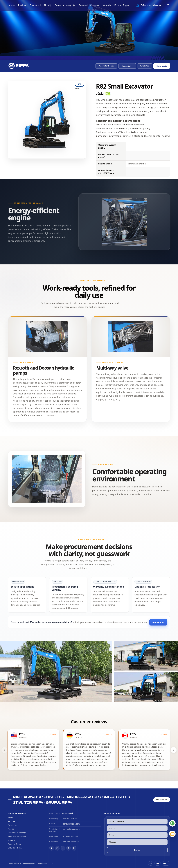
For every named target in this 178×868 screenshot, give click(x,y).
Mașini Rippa (37, 863)
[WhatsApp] (172, 823)
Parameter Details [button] (106, 66)
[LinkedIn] (74, 848)
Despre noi (35, 5)
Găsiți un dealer (151, 5)
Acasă (12, 5)
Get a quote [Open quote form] (162, 66)
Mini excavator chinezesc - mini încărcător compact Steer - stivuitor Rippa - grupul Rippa (73, 800)
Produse (22, 5)
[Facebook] (52, 848)
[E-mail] (172, 834)
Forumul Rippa (122, 5)
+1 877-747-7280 (70, 837)
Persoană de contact (89, 5)
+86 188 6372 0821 (71, 842)
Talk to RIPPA (162, 800)
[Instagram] (69, 848)
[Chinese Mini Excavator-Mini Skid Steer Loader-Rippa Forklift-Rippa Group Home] (20, 66)
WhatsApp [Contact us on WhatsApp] (145, 66)
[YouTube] (57, 848)
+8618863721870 (71, 819)
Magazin (107, 5)
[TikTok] (63, 848)
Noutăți (48, 5)
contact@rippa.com (71, 824)
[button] (127, 66)
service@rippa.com (71, 829)
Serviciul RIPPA (15, 848)
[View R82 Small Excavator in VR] (80, 87)
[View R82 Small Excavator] (89, 671)
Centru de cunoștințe (65, 5)
